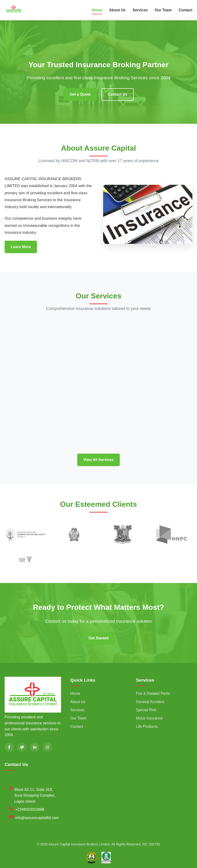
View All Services (99, 460)
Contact (185, 10)
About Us (117, 10)
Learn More (21, 247)
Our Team (163, 10)
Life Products (147, 727)
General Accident (150, 702)
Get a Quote (80, 94)
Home (97, 10)
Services (140, 10)
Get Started (98, 638)
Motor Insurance (149, 718)
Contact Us (117, 94)
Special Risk (146, 710)
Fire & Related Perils (153, 693)
